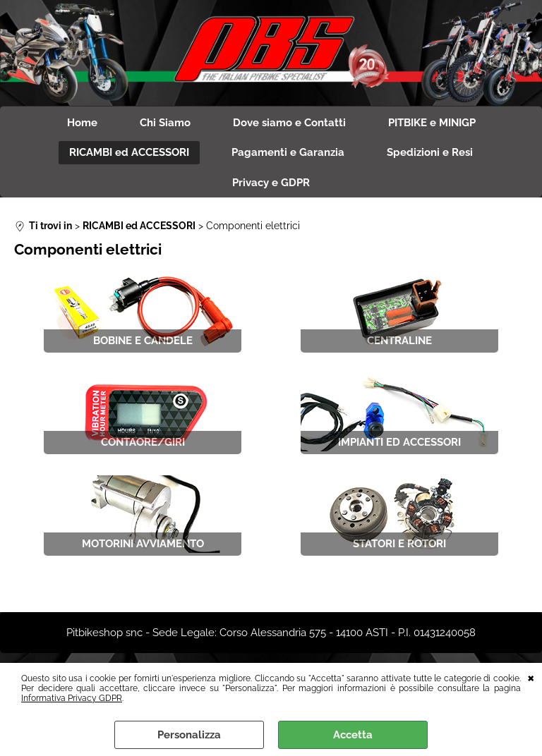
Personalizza (189, 735)
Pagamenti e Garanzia (288, 152)
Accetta (353, 735)
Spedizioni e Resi (430, 152)
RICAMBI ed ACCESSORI (129, 152)
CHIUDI (531, 677)
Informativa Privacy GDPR (72, 698)
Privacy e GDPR (271, 183)
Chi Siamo (165, 123)
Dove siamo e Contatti (289, 123)
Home (82, 123)
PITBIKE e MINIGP (432, 123)
